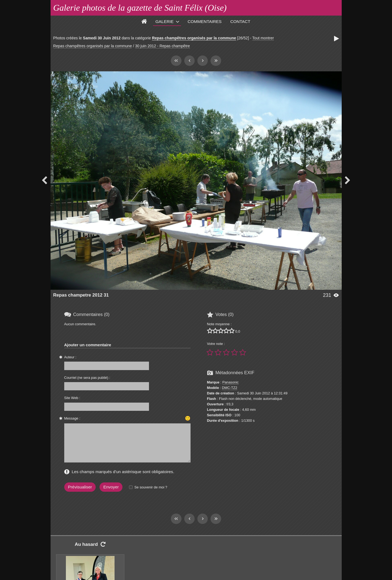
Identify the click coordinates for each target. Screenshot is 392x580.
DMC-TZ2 (230, 388)
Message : (72, 418)
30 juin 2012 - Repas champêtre (162, 46)
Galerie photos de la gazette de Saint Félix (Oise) (140, 8)
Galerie (164, 21)
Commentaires (204, 21)
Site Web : (72, 398)
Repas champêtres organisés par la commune (194, 38)
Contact (240, 21)
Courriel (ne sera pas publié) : (87, 378)
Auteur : (70, 357)
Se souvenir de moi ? (151, 487)
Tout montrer (263, 38)
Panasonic (230, 382)
